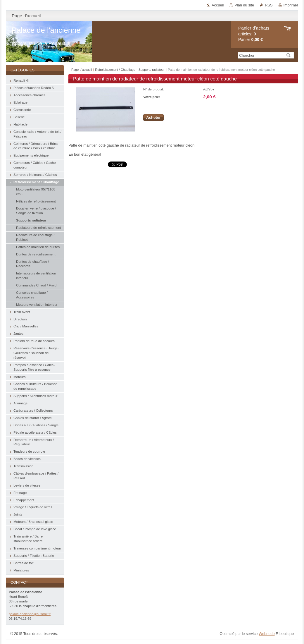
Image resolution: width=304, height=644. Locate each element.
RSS (269, 5)
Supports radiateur (152, 70)
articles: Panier (254, 34)
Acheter (153, 117)
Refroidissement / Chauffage (115, 70)
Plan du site (244, 5)
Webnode (267, 634)
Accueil (218, 5)
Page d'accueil (82, 70)
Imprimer (291, 5)
